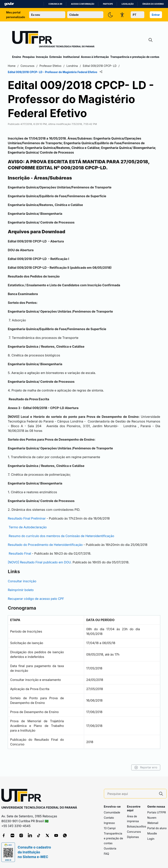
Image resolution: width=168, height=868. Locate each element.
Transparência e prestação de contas (135, 57)
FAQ (107, 854)
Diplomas (133, 837)
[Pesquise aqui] (131, 794)
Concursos (134, 832)
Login (151, 839)
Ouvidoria (110, 849)
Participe (108, 4)
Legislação (128, 4)
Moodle (152, 834)
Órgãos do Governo (153, 4)
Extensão (56, 57)
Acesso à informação (83, 4)
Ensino (17, 57)
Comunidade (112, 813)
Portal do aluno (157, 828)
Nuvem (152, 818)
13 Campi (110, 828)
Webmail (153, 823)
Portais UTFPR (157, 813)
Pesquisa (29, 57)
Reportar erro (141, 767)
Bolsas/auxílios (137, 826)
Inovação (42, 57)
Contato (109, 818)
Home (16, 66)
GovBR (9, 4)
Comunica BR (55, 4)
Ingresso (109, 823)
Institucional (71, 57)
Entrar (156, 15)
